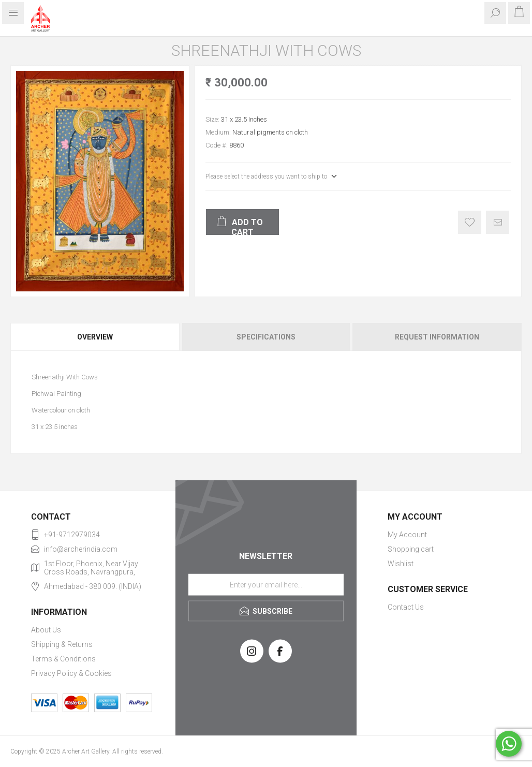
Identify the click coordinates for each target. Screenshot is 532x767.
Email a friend (498, 222)
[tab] (95, 337)
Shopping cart (411, 549)
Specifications (266, 337)
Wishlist (401, 564)
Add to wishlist (470, 222)
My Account (407, 535)
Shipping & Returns (62, 644)
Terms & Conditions (63, 659)
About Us (46, 630)
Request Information (437, 337)
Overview (95, 337)
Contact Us (406, 607)
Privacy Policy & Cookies (71, 673)
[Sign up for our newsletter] (266, 584)
